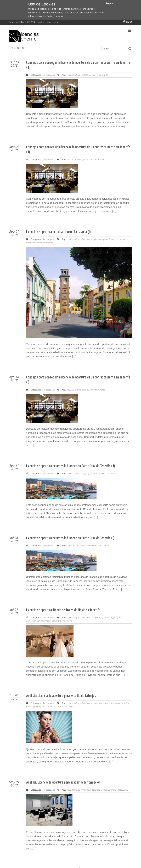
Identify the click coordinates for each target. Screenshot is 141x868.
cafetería (86, 75)
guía (93, 75)
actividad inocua (85, 239)
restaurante (102, 75)
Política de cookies (57, 16)
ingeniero (36, 706)
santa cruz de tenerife (107, 473)
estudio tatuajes (121, 703)
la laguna (103, 239)
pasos (90, 160)
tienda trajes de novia (62, 621)
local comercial (49, 706)
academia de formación (79, 790)
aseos (120, 790)
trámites (106, 546)
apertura (98, 617)
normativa (48, 243)
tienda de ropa (44, 621)
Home (12, 48)
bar (79, 75)
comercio (108, 617)
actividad (72, 75)
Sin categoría (49, 75)
